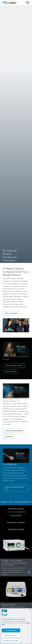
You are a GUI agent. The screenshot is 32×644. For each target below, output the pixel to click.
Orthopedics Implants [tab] (16, 522)
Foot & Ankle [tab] (16, 516)
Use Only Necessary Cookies (11, 641)
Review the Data (10, 372)
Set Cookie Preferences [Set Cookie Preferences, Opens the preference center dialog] (11, 636)
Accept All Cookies (11, 630)
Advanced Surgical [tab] (16, 509)
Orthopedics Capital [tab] (16, 529)
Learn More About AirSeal (14, 366)
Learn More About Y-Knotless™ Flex (15, 488)
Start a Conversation (12, 313)
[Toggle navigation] (28, 3)
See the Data (9, 437)
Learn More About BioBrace (15, 431)
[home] (10, 3)
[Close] (30, 610)
